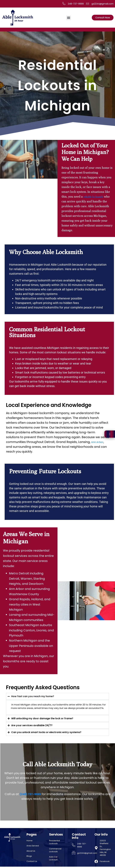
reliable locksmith (96, 196)
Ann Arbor (99, 442)
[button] (69, 18)
